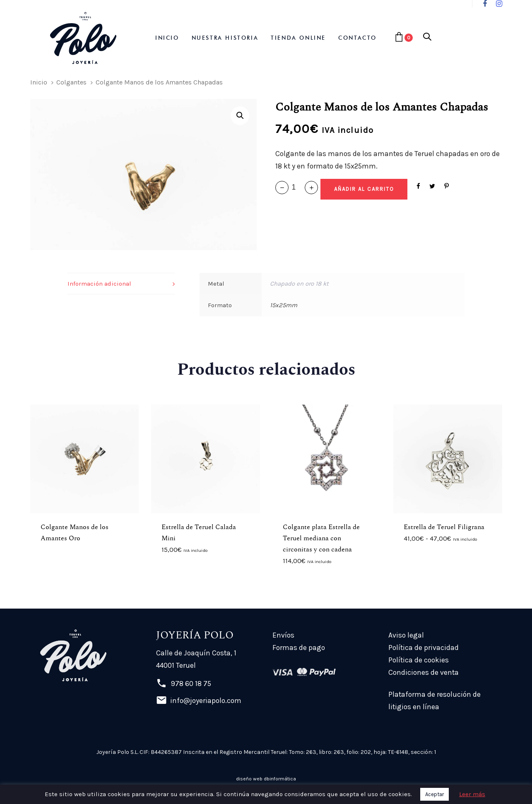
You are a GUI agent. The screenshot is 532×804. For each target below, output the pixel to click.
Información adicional (99, 284)
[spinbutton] (297, 188)
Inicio (39, 82)
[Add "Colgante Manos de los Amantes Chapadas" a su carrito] (364, 189)
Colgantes (71, 82)
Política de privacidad (424, 648)
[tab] (121, 284)
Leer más (472, 794)
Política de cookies (419, 660)
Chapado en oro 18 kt (299, 284)
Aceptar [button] (435, 794)
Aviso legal (406, 635)
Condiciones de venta (424, 672)
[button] (427, 38)
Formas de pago (299, 648)
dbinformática (280, 779)
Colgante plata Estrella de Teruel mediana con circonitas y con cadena (321, 538)
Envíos (283, 635)
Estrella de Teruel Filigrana (444, 527)
